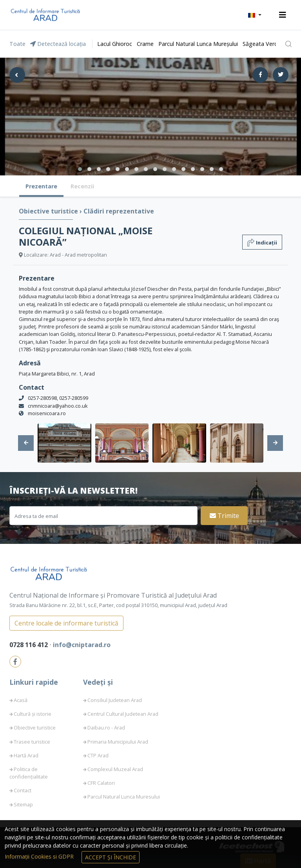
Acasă (21, 700)
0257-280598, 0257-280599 (58, 398)
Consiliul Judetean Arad (115, 700)
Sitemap (23, 804)
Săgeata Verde (262, 44)
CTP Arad (98, 755)
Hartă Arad (26, 755)
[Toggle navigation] (283, 15)
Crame (145, 44)
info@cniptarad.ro (82, 645)
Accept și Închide (111, 857)
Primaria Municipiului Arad (118, 742)
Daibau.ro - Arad (106, 728)
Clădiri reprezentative (119, 211)
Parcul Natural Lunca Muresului (124, 797)
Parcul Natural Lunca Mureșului (198, 44)
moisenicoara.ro (47, 413)
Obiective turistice (49, 211)
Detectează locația (58, 44)
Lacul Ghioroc (115, 44)
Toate (17, 44)
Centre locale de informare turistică (66, 623)
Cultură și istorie (33, 714)
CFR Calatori (101, 783)
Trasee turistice (32, 742)
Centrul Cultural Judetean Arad (123, 714)
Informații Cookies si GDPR (40, 856)
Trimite (224, 516)
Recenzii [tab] (82, 186)
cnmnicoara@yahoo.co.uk (58, 406)
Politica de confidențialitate (29, 773)
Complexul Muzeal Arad (115, 769)
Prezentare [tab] (41, 186)
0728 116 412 (29, 645)
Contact (23, 790)
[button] (255, 15)
